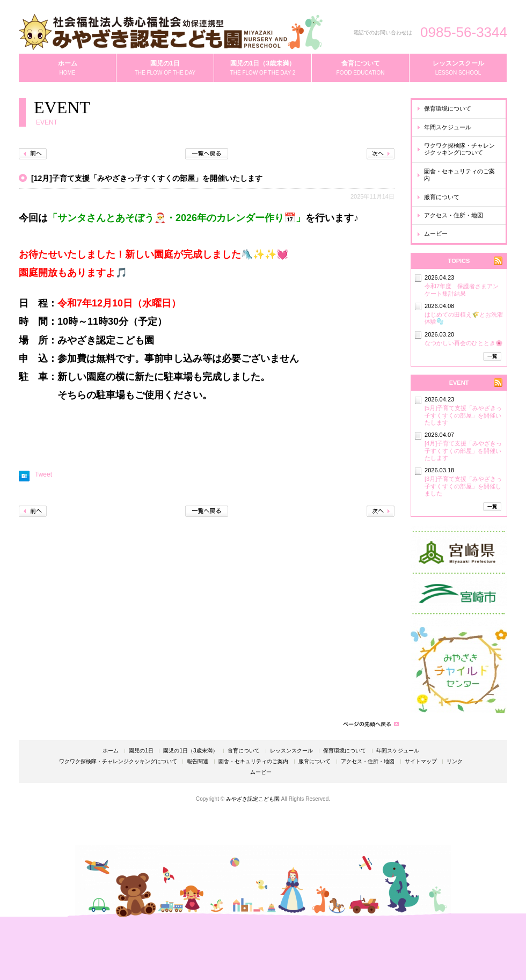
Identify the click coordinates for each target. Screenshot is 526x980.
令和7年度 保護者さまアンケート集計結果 (462, 290)
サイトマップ (421, 762)
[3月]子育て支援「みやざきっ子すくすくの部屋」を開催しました (463, 486)
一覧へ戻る (207, 154)
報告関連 (198, 762)
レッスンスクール (291, 751)
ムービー (436, 233)
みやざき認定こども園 (253, 799)
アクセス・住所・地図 (454, 215)
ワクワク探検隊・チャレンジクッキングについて (459, 149)
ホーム (111, 751)
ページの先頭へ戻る (370, 724)
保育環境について (448, 108)
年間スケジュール (448, 127)
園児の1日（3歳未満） (190, 751)
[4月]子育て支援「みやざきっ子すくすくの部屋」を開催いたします (463, 451)
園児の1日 (141, 751)
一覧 (492, 356)
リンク (455, 762)
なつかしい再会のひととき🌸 (464, 343)
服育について (442, 197)
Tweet (43, 474)
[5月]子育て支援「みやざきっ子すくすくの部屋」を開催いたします (463, 415)
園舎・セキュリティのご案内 (459, 175)
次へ (381, 154)
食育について (244, 751)
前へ (33, 154)
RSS (498, 261)
